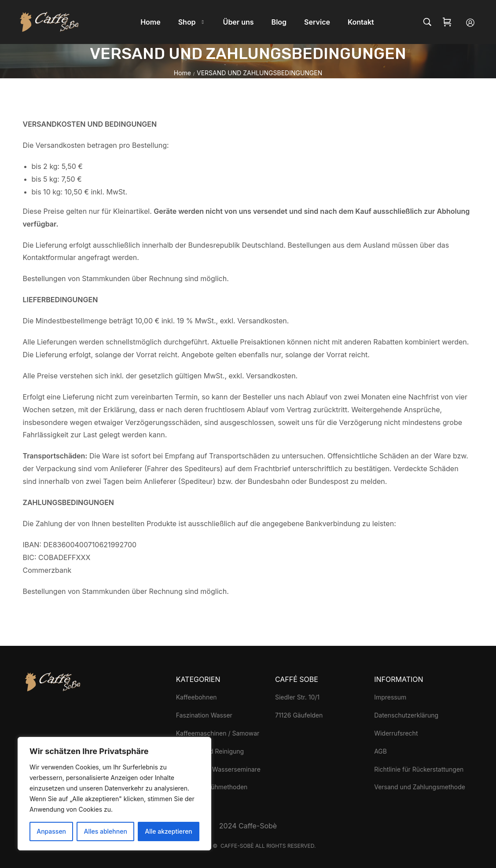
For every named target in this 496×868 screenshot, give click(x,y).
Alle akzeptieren (169, 831)
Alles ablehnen (106, 831)
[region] (114, 794)
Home (182, 73)
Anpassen (51, 831)
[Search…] (427, 22)
